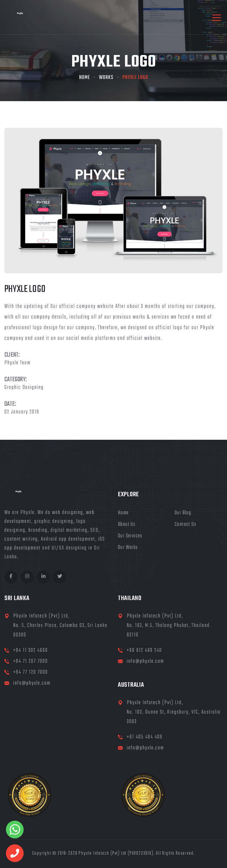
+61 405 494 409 (145, 737)
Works (106, 78)
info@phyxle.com (32, 683)
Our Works (128, 548)
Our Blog (183, 513)
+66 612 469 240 (144, 650)
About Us (127, 524)
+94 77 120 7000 (31, 672)
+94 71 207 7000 (31, 661)
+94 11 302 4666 (31, 650)
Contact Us (185, 524)
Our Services (130, 536)
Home (85, 78)
